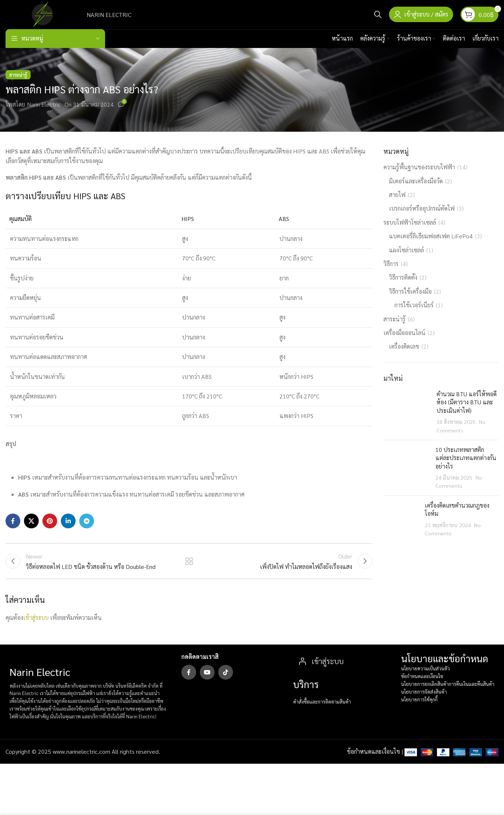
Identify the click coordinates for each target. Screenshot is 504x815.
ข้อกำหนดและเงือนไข (422, 689)
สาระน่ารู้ (18, 84)
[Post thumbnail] (407, 421)
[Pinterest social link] (50, 531)
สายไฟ (397, 204)
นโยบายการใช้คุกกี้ (419, 712)
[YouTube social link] (207, 685)
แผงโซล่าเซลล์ (406, 259)
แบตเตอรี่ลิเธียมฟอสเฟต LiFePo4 (431, 246)
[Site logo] (42, 18)
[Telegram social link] (87, 531)
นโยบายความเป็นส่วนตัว (425, 681)
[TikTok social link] (226, 685)
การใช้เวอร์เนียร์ (414, 315)
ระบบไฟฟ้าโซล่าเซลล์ (410, 232)
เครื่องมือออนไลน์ (404, 342)
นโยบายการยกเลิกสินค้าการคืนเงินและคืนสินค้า (448, 696)
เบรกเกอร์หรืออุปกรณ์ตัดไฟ (422, 218)
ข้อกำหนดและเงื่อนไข (373, 764)
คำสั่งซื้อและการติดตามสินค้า (322, 714)
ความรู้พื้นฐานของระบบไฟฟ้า (419, 177)
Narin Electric (44, 114)
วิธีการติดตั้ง (403, 287)
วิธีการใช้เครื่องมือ (410, 301)
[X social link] (31, 531)
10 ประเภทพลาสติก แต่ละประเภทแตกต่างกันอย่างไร (466, 467)
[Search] (378, 19)
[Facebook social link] (13, 531)
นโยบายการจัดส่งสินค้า (424, 704)
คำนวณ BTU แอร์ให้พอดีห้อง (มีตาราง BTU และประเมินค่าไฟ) (467, 411)
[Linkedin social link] (68, 531)
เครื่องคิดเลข (404, 356)
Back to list (189, 572)
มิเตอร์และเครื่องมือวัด (416, 190)
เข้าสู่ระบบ (36, 630)
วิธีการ (391, 273)
